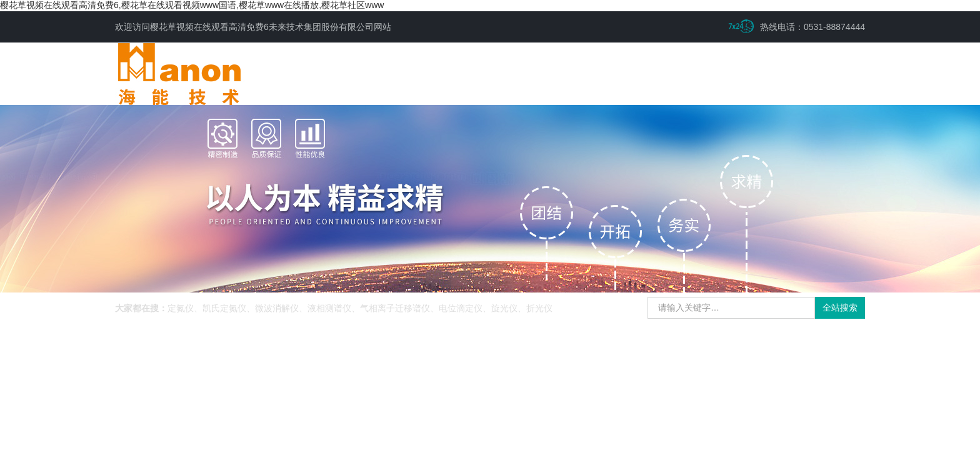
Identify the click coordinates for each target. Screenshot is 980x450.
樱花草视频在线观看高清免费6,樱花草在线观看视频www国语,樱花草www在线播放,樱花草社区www (192, 5)
